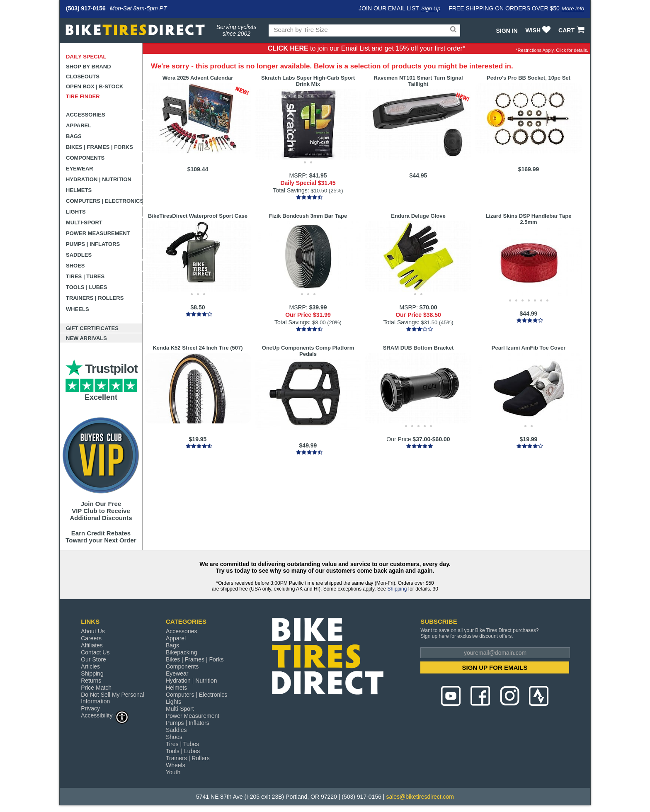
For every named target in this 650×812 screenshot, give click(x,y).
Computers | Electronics (104, 201)
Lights (76, 212)
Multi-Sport (84, 222)
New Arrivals (86, 338)
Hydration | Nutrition (99, 179)
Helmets (79, 190)
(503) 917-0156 (86, 8)
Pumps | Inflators (93, 244)
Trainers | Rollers (95, 298)
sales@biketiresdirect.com (420, 797)
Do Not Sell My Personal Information (113, 698)
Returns (91, 681)
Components (85, 158)
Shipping (397, 589)
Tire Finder (83, 96)
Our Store (93, 659)
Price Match (96, 688)
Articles (90, 666)
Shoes (75, 266)
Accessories (86, 115)
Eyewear (80, 169)
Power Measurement (98, 233)
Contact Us (95, 652)
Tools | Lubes (86, 287)
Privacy (90, 708)
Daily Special (86, 57)
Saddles (79, 255)
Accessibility (105, 715)
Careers (91, 638)
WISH (539, 30)
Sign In (507, 31)
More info (573, 9)
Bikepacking (182, 652)
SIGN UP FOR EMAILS (495, 667)
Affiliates (92, 645)
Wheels (78, 309)
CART (572, 30)
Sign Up (431, 9)
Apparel (79, 125)
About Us (93, 631)
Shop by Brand (89, 67)
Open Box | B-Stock (95, 86)
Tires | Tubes (85, 276)
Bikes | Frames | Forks (99, 147)
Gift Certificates (92, 328)
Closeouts (83, 77)
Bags (74, 136)
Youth (173, 772)
